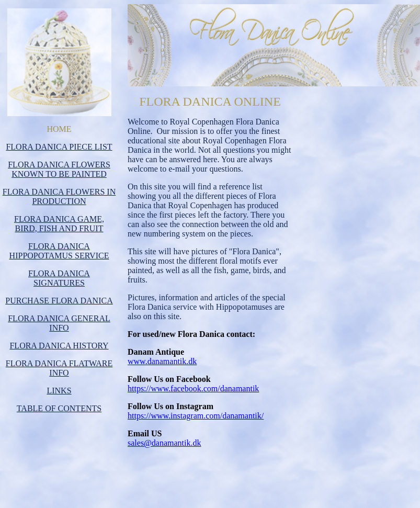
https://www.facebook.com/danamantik (193, 388)
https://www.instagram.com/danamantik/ (196, 416)
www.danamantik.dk (162, 361)
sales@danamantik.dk (164, 443)
